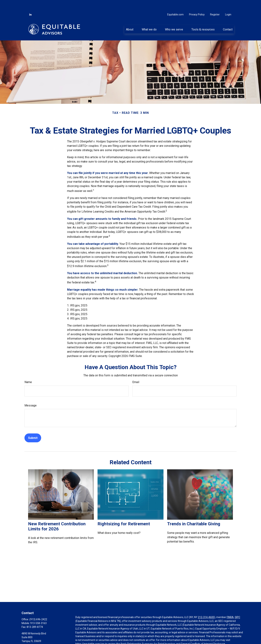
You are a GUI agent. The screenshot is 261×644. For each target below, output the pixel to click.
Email (136, 371)
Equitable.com (175, 4)
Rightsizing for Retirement (124, 513)
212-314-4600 (206, 606)
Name (28, 371)
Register (215, 4)
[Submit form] (33, 427)
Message (31, 395)
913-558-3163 (38, 612)
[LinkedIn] (30, 4)
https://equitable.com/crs (90, 633)
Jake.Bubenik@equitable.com (39, 636)
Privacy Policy (197, 4)
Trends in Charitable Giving (194, 513)
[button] (130, 18)
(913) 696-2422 (38, 608)
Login (228, 4)
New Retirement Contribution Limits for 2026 (57, 516)
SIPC (237, 606)
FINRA (230, 606)
